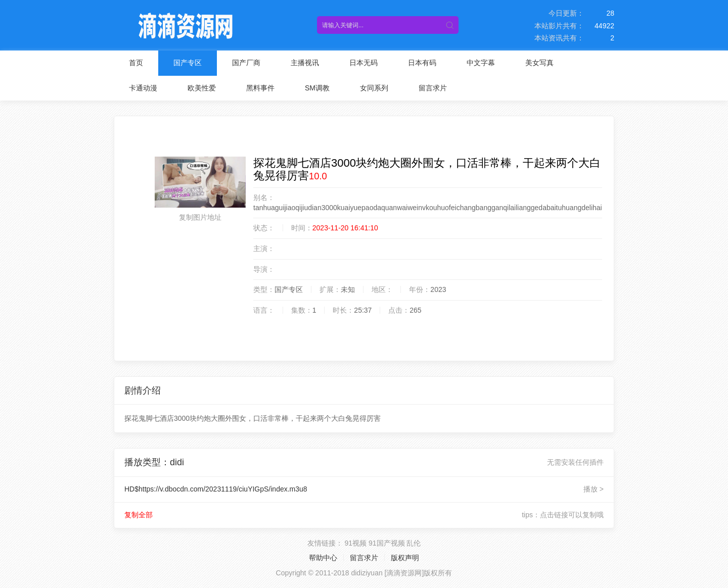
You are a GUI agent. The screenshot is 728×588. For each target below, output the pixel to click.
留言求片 (433, 88)
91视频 (355, 543)
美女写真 (539, 63)
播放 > (594, 489)
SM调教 (317, 88)
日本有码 (422, 63)
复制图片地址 (200, 217)
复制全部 (139, 515)
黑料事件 (260, 88)
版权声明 (405, 558)
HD (216, 489)
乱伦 (414, 543)
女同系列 (374, 88)
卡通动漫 (143, 88)
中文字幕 (481, 63)
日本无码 (363, 63)
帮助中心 (323, 558)
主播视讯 (305, 63)
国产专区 (188, 63)
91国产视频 (387, 543)
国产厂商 (246, 63)
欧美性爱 (202, 88)
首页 (136, 63)
